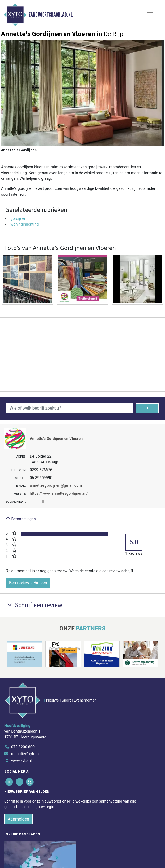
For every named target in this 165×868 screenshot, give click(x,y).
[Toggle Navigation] (150, 15)
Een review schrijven (28, 583)
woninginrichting (24, 224)
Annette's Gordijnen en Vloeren (56, 439)
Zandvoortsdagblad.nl (51, 15)
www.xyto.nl (21, 761)
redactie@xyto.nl (25, 754)
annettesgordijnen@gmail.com (56, 486)
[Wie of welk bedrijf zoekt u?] (70, 408)
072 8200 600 (23, 747)
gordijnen (18, 219)
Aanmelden (18, 819)
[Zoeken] (147, 408)
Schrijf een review (34, 605)
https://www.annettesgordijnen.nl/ (59, 494)
